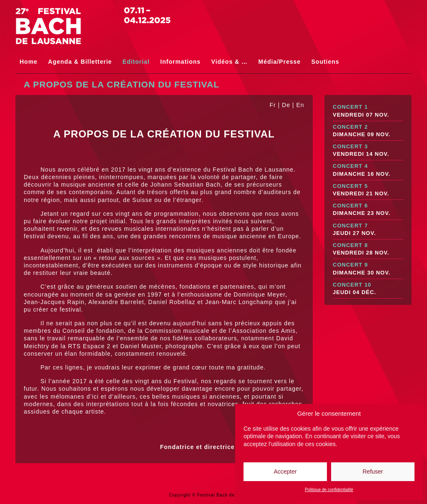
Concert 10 (368, 289)
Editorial (136, 62)
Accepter (285, 472)
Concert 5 (368, 190)
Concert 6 (368, 210)
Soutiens (325, 62)
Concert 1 (368, 111)
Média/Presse (280, 62)
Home (29, 62)
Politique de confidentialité (329, 490)
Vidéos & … (230, 62)
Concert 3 (368, 151)
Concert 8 (368, 249)
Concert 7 (368, 230)
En (300, 105)
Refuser (373, 472)
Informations (180, 62)
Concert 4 (368, 170)
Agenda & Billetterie (80, 62)
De (286, 105)
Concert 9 (368, 269)
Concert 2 (368, 131)
